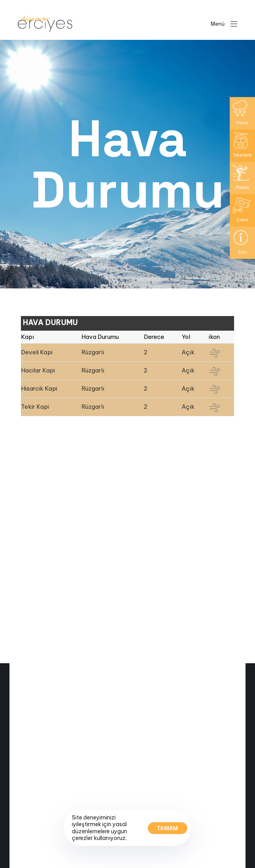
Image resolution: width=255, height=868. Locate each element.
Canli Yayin (34, 847)
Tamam (168, 828)
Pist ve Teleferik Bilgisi (49, 855)
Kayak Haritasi (39, 863)
